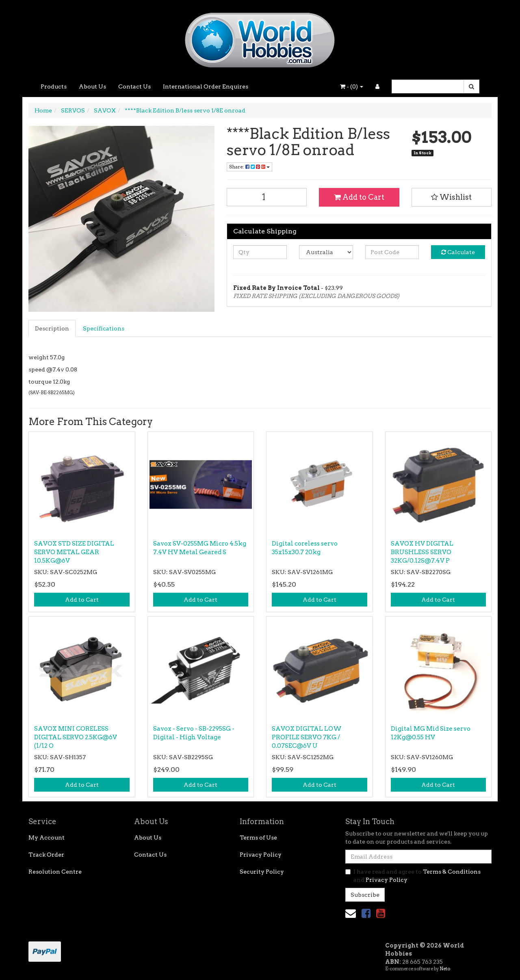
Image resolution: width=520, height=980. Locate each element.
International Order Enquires (206, 86)
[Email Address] (418, 857)
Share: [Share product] (249, 167)
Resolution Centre (55, 872)
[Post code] (392, 252)
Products (54, 86)
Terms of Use (258, 838)
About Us (92, 86)
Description (52, 328)
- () (352, 86)
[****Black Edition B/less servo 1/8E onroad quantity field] (267, 197)
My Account (47, 838)
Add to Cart (359, 197)
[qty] (260, 252)
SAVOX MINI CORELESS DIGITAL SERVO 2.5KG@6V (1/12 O (76, 737)
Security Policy (262, 872)
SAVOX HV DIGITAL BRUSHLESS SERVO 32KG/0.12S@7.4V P (422, 552)
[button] (452, 197)
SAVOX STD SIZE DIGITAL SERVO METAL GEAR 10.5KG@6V (74, 552)
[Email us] (351, 913)
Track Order (46, 855)
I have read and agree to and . (413, 876)
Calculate (458, 252)
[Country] (326, 252)
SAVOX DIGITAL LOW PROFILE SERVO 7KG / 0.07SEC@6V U (307, 737)
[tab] (52, 328)
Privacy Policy (261, 855)
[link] (366, 913)
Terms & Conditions (452, 872)
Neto (445, 969)
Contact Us (134, 86)
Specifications (104, 328)
